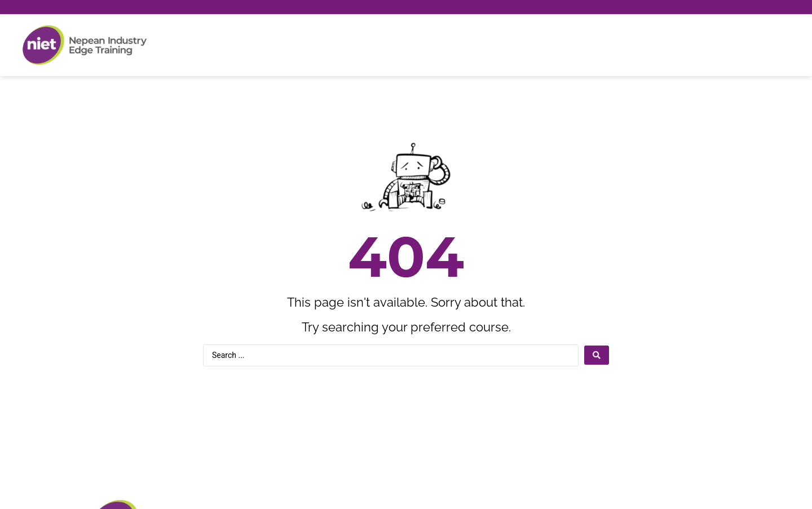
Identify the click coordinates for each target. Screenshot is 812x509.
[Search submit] (597, 355)
